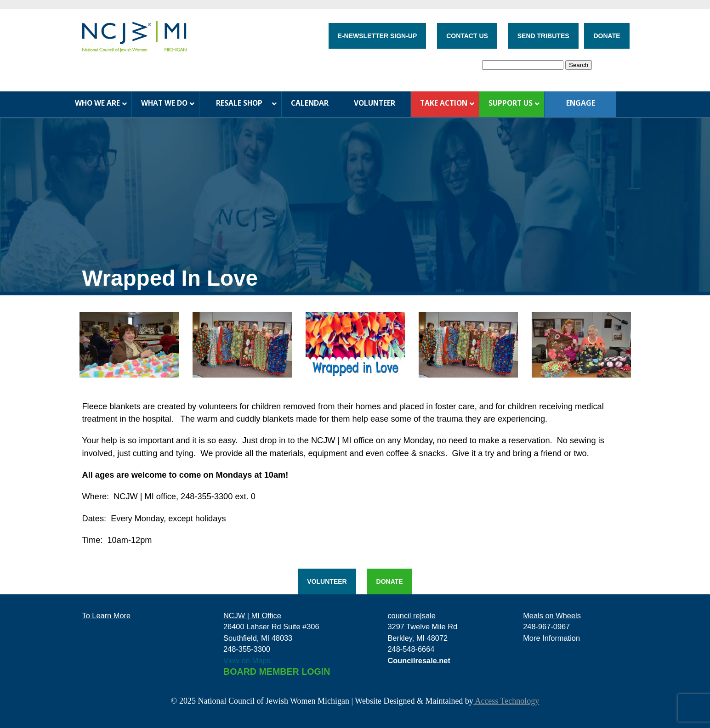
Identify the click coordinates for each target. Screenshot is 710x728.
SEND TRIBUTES (543, 36)
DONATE (607, 36)
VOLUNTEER (327, 581)
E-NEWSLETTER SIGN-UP (378, 36)
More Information (551, 638)
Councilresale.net (419, 660)
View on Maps (247, 660)
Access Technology (506, 701)
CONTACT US (467, 36)
